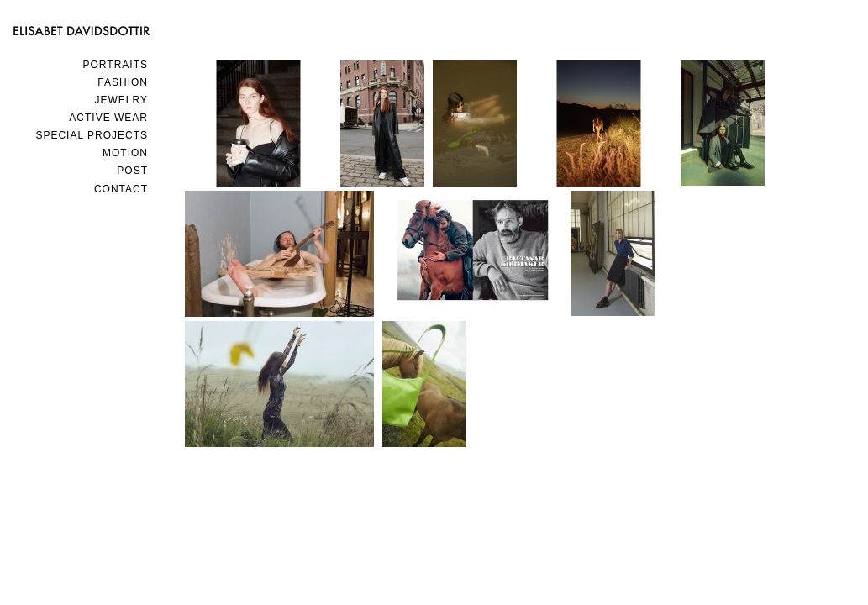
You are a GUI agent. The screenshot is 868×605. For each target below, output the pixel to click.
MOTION (125, 153)
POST (132, 171)
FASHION (123, 82)
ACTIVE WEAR (108, 118)
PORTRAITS (116, 65)
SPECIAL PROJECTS (92, 135)
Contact (121, 189)
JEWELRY (121, 100)
